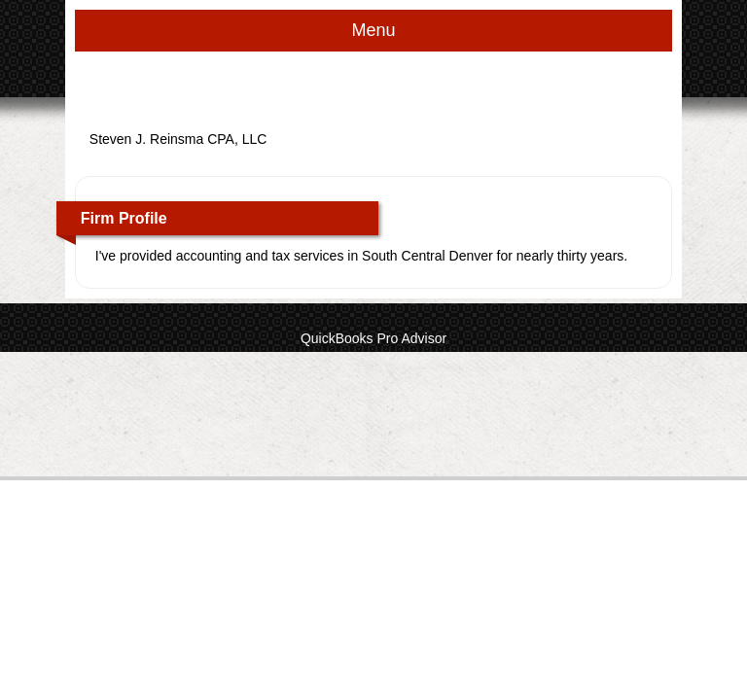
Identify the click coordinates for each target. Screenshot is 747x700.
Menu (373, 30)
